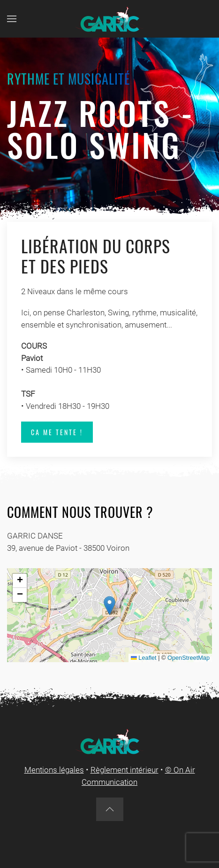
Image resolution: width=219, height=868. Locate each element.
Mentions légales (54, 770)
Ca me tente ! (57, 432)
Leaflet (144, 658)
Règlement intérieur (125, 770)
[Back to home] (110, 19)
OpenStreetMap (189, 658)
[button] (12, 19)
